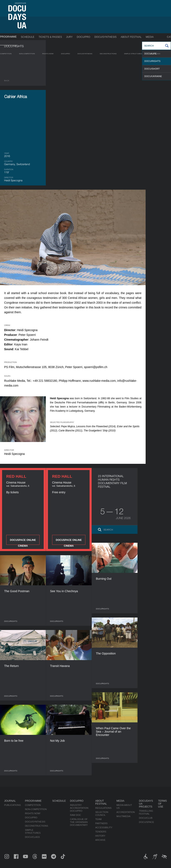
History (100, 836)
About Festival (131, 37)
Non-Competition (27, 54)
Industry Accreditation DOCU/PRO (79, 808)
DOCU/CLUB (146, 818)
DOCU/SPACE (146, 822)
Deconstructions (108, 54)
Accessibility (104, 827)
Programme (8, 37)
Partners (101, 823)
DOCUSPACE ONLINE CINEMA (23, 542)
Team (99, 819)
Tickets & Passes (50, 37)
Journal (10, 801)
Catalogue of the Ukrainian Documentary (79, 822)
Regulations (103, 808)
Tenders (101, 832)
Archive (100, 840)
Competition (6, 54)
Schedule (28, 37)
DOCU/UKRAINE (153, 76)
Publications (12, 805)
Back (7, 81)
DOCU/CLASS (155, 54)
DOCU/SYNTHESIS (106, 37)
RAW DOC (75, 815)
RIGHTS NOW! (48, 54)
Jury (69, 37)
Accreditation (126, 812)
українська (20, 3)
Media (150, 37)
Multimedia (123, 816)
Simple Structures (133, 54)
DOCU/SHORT (152, 69)
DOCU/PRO (84, 37)
